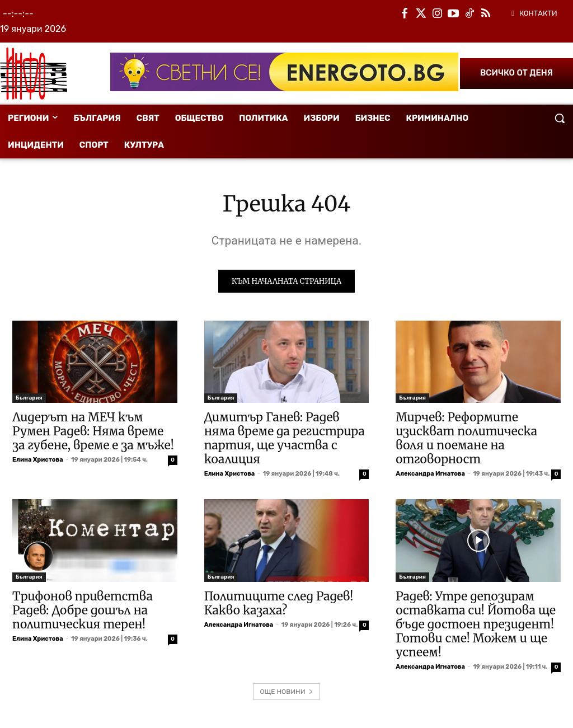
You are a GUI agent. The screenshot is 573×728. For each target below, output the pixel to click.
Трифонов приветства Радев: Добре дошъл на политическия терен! (83, 611)
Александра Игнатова (430, 475)
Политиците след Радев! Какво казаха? (279, 604)
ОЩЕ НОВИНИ (286, 693)
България (29, 400)
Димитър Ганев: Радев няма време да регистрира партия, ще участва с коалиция (285, 440)
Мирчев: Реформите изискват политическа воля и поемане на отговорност (466, 440)
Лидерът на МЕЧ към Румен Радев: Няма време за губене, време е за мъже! (93, 433)
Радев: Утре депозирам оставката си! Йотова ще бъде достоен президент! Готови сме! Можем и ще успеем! (476, 625)
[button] (560, 118)
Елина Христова (38, 461)
